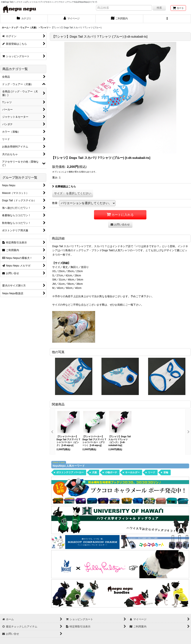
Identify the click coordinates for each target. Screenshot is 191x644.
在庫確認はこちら (64, 186)
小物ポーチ (111, 472)
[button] (167, 19)
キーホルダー (132, 472)
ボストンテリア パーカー (70, 472)
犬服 (94, 472)
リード (152, 472)
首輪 (166, 472)
